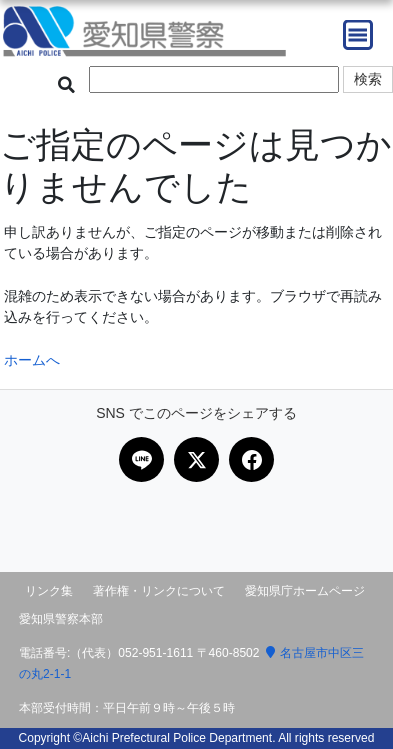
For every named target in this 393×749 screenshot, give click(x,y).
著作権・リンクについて (159, 591)
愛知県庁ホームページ (305, 591)
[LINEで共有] (141, 459)
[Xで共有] (196, 459)
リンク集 (49, 591)
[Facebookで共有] (251, 459)
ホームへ (32, 360)
